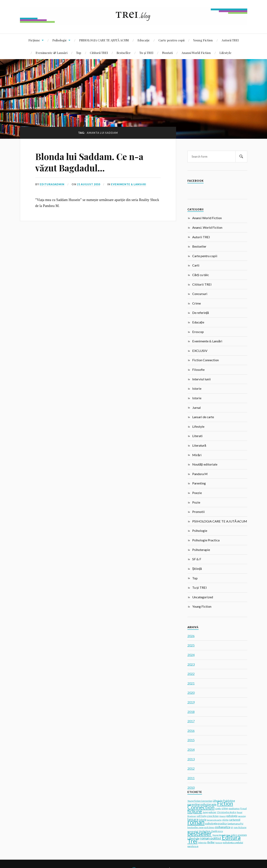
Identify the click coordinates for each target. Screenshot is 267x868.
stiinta (225, 820)
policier (212, 812)
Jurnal (197, 408)
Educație (144, 40)
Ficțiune (34, 40)
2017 (191, 721)
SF (232, 827)
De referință (200, 313)
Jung (205, 812)
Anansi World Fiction (196, 53)
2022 (191, 674)
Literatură (199, 445)
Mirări (197, 455)
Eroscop (198, 332)
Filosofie (198, 370)
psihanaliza (223, 827)
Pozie (196, 502)
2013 (191, 759)
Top (79, 53)
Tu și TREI (146, 53)
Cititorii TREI (99, 53)
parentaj (242, 816)
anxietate (242, 835)
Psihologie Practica (206, 540)
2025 (191, 645)
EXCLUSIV (200, 351)
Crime (197, 303)
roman (196, 822)
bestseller (200, 833)
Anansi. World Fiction (207, 227)
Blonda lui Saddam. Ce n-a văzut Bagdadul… (89, 162)
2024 (191, 655)
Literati (197, 436)
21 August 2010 (89, 184)
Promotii (199, 512)
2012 (191, 768)
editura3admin (52, 184)
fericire (219, 843)
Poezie (197, 493)
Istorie (197, 388)
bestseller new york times (201, 827)
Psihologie (60, 40)
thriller (211, 842)
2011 (191, 778)
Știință (197, 569)
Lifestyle (226, 53)
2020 (191, 693)
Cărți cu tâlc (201, 275)
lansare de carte (214, 820)
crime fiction (213, 816)
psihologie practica (216, 823)
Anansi (223, 816)
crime (225, 808)
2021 (191, 683)
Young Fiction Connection (200, 801)
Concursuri (200, 294)
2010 (191, 787)
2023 (191, 664)
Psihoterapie (201, 550)
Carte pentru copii (171, 40)
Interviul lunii (201, 379)
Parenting (199, 483)
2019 (191, 702)
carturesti (235, 820)
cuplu (218, 808)
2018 (191, 712)
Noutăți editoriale (205, 464)
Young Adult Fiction (221, 835)
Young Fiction (203, 40)
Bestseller (124, 53)
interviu (202, 842)
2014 (191, 749)
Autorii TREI (230, 40)
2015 (191, 740)
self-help (201, 816)
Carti (196, 265)
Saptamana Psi (235, 824)
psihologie (232, 816)
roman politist (210, 838)
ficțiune (195, 811)
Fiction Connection (205, 360)
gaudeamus (234, 808)
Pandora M (200, 474)
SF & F (197, 559)
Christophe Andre (227, 812)
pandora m (193, 846)
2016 (191, 731)
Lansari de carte (203, 417)
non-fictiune (240, 827)
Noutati (167, 53)
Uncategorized (203, 597)
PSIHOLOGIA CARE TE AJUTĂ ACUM (104, 40)
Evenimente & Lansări (52, 53)
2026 (191, 636)
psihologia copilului (233, 842)
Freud (243, 808)
